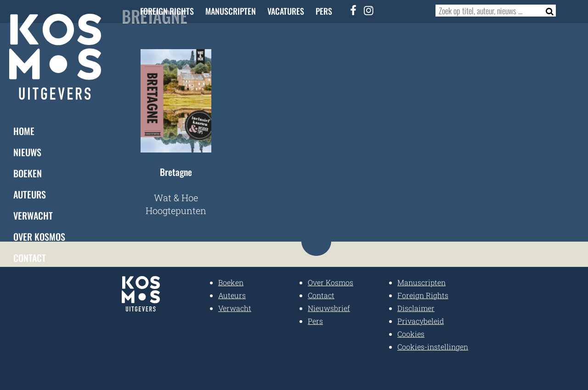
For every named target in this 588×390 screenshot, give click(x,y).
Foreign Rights (167, 11)
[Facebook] (354, 10)
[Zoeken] (547, 11)
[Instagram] (369, 10)
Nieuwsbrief (329, 308)
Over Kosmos (39, 237)
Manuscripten (231, 11)
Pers (324, 11)
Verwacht (33, 215)
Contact (30, 258)
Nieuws (27, 152)
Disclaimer (416, 308)
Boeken (28, 173)
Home (24, 131)
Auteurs (30, 194)
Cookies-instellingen (433, 347)
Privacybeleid (421, 321)
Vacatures (286, 11)
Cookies (411, 334)
